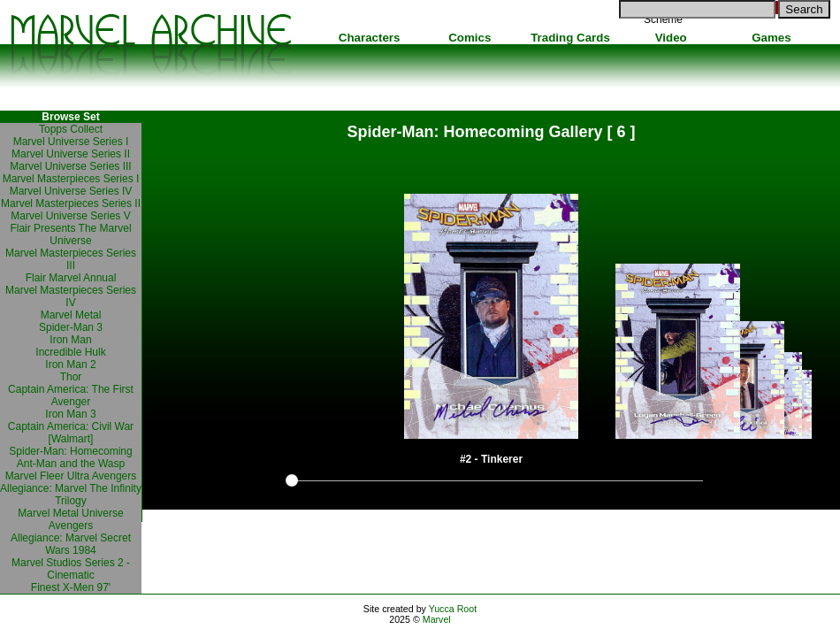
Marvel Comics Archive (150, 44)
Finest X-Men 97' (71, 587)
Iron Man (70, 340)
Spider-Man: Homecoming (70, 451)
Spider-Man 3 (71, 327)
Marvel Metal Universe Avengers (70, 519)
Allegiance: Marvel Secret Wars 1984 (71, 544)
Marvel (437, 619)
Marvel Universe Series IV (71, 191)
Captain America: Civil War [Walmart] (71, 433)
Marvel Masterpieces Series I (71, 179)
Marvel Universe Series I (71, 142)
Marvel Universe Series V (70, 216)
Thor (71, 377)
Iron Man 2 (70, 365)
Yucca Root (453, 609)
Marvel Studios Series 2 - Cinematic (71, 569)
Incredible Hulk (70, 352)
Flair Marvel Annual (71, 278)
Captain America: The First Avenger (71, 395)
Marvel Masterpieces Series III (71, 259)
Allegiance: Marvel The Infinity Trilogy (71, 495)
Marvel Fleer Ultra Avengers (71, 476)
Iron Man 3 (70, 414)
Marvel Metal (71, 315)
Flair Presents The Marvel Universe (70, 234)
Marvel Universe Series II (71, 154)
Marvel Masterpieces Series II (71, 203)
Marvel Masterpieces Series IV (71, 296)
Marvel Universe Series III (70, 166)
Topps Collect (71, 129)
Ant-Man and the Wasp (71, 464)
